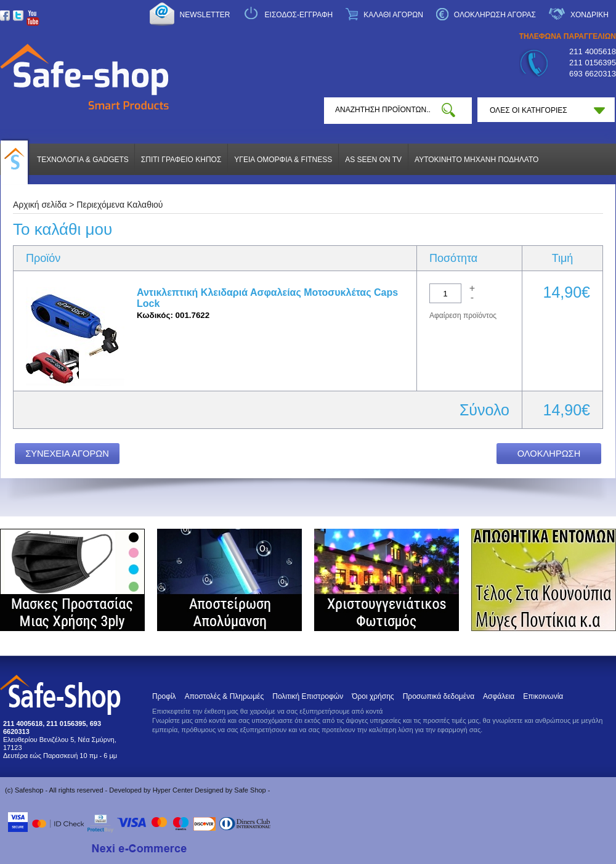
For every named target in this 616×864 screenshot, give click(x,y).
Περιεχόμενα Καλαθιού (120, 205)
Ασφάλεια (499, 696)
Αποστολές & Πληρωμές (225, 696)
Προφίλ (164, 696)
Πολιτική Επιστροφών (308, 696)
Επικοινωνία (543, 696)
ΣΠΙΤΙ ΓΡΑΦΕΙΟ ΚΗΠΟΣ (181, 160)
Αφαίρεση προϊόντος (463, 316)
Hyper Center (173, 790)
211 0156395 (593, 63)
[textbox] (383, 110)
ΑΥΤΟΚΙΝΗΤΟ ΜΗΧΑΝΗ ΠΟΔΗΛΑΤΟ (476, 160)
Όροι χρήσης (373, 696)
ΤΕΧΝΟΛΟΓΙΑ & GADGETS (83, 160)
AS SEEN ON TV (373, 160)
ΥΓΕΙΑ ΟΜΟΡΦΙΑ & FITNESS (283, 160)
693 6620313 (593, 74)
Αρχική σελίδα (40, 205)
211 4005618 (593, 51)
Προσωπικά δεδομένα (439, 696)
